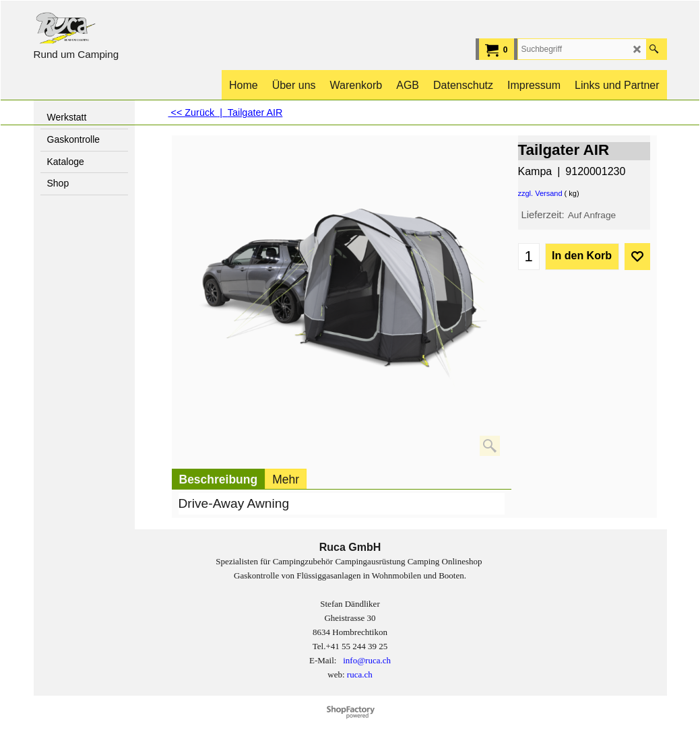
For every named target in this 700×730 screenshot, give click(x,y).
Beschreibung (219, 479)
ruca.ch (360, 674)
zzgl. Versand (540, 193)
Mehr (286, 479)
